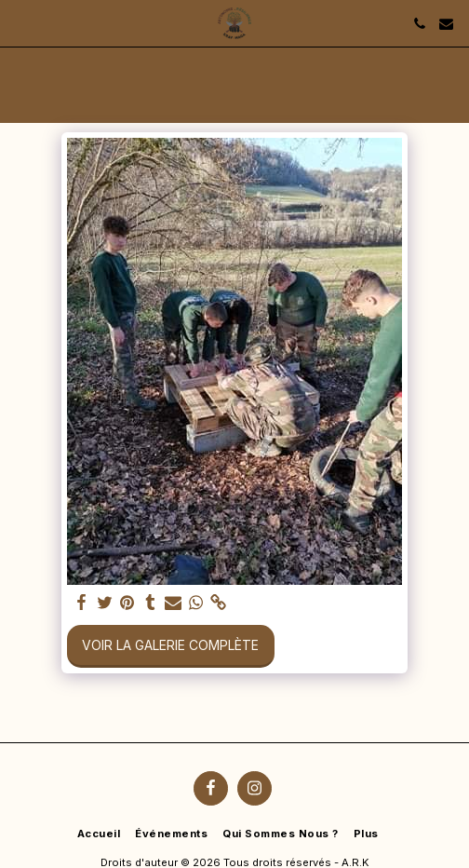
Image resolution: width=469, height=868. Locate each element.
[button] (20, 23)
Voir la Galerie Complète (170, 645)
